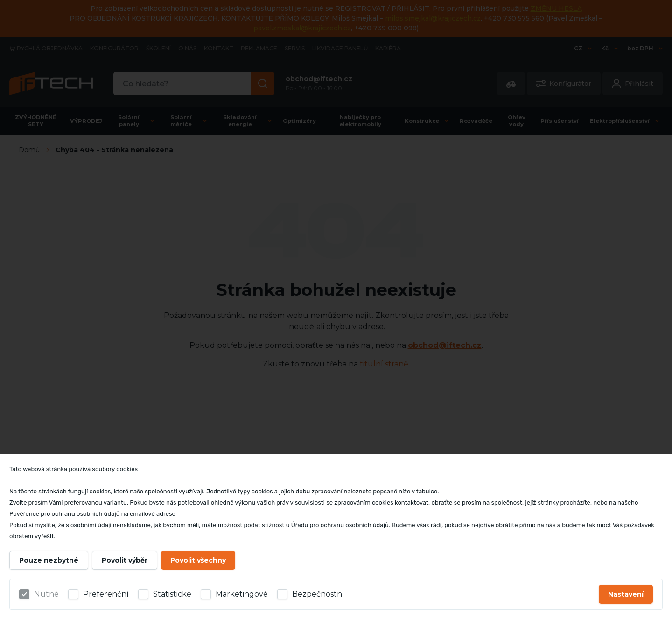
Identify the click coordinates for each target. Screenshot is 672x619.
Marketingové (242, 594)
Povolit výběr (125, 560)
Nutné (46, 594)
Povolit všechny (198, 560)
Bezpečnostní (318, 594)
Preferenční (106, 594)
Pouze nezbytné (49, 560)
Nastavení (626, 594)
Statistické (172, 594)
